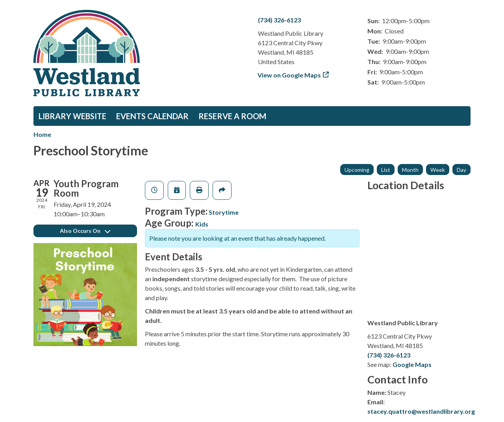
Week (438, 170)
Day (461, 170)
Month (410, 170)
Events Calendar (152, 116)
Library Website (72, 116)
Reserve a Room (232, 116)
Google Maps (412, 364)
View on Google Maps (289, 75)
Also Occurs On (85, 231)
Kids (202, 224)
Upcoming (357, 170)
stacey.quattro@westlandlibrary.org (421, 411)
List (386, 170)
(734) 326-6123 (279, 20)
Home (42, 134)
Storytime (224, 212)
